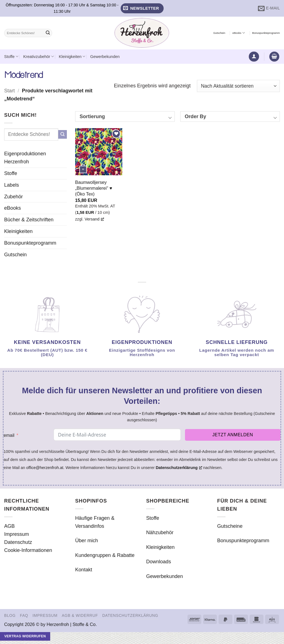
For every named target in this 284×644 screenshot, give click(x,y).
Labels (12, 185)
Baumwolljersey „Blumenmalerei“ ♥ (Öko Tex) (94, 188)
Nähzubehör (160, 533)
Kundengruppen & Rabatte (105, 555)
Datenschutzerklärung (130, 615)
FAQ (24, 615)
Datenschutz (18, 542)
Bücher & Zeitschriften (29, 220)
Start (9, 91)
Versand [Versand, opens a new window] (94, 219)
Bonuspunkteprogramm (266, 33)
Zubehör (13, 197)
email (9, 435)
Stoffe (11, 56)
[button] (142, 8)
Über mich (87, 541)
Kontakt (84, 570)
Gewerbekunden (105, 57)
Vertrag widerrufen (25, 636)
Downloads (159, 562)
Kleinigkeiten (72, 56)
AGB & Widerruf (80, 615)
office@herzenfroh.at (45, 468)
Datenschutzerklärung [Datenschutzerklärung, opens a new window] (179, 468)
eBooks (239, 33)
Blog (10, 615)
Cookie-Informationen (28, 550)
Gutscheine (230, 526)
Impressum (17, 534)
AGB (9, 526)
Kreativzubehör (39, 56)
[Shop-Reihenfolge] (238, 86)
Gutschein (219, 33)
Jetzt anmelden (233, 435)
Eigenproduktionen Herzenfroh (25, 158)
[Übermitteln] (48, 33)
